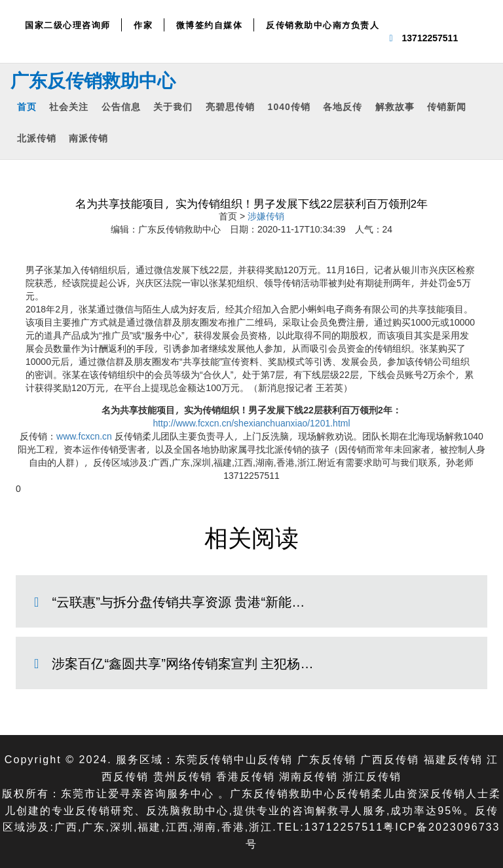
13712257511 (430, 38)
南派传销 (88, 138)
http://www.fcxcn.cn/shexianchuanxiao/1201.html (251, 423)
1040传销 (289, 106)
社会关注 (69, 106)
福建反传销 (453, 759)
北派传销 (37, 138)
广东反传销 (327, 759)
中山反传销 (263, 759)
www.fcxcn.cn (84, 436)
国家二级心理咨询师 (68, 25)
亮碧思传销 (230, 106)
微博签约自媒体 (210, 25)
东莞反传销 (204, 759)
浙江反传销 (372, 776)
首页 (27, 106)
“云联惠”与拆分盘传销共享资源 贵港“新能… (178, 601)
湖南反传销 (308, 776)
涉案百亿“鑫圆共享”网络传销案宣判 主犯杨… (182, 663)
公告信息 (121, 106)
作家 (143, 25)
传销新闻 (447, 106)
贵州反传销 (183, 776)
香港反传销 (246, 776)
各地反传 (343, 106)
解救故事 (395, 106)
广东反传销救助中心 (93, 80)
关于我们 (173, 106)
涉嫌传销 (266, 216)
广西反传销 (390, 759)
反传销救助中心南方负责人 (323, 25)
